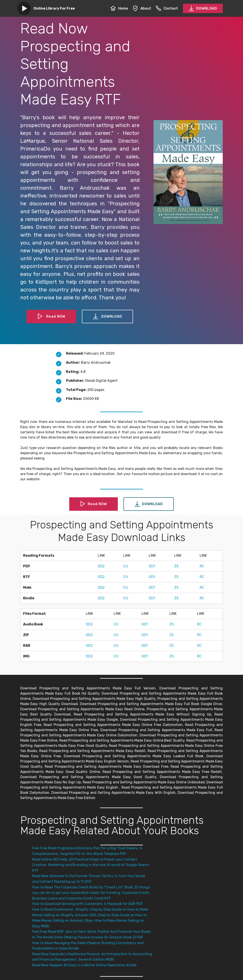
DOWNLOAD (203, 8)
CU (126, 566)
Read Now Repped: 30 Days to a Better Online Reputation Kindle (84, 965)
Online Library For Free (54, 8)
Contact (167, 8)
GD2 (101, 566)
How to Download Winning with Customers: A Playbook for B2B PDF (88, 904)
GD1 (152, 566)
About (142, 8)
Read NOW (51, 317)
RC (202, 566)
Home (119, 8)
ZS (176, 566)
